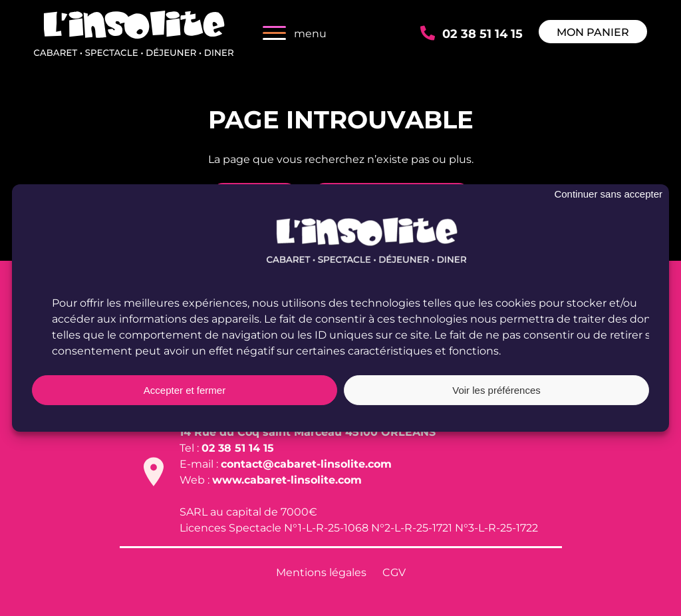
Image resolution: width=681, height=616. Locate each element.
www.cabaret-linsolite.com (287, 479)
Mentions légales (321, 572)
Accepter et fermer (185, 392)
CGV (394, 572)
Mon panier (593, 32)
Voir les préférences (496, 392)
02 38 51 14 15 (482, 33)
